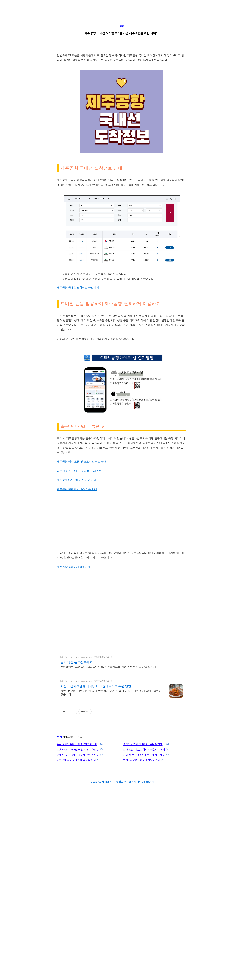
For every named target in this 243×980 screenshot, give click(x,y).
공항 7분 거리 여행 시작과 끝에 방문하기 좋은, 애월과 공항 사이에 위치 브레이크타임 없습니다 (111, 839)
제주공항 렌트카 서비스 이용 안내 (77, 636)
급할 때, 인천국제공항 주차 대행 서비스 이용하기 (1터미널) (144, 902)
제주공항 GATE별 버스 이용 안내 (77, 627)
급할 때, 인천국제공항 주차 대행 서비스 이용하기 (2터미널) (78, 902)
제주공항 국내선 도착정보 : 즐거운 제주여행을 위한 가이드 (122, 81)
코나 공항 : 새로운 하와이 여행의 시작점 (144, 896)
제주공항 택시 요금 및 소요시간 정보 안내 (82, 608)
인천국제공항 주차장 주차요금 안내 (142, 907)
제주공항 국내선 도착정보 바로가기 (78, 385)
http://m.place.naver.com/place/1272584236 (83, 828)
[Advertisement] (92, 23)
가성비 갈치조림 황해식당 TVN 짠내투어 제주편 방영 (96, 833)
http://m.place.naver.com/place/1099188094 (83, 804)
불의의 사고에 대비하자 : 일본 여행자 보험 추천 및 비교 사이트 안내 (144, 891)
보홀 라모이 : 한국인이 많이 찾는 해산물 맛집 (78, 896)
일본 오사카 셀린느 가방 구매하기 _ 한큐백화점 (78, 891)
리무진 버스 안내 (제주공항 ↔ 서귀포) (80, 617)
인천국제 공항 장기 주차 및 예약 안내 (76, 907)
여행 (122, 74)
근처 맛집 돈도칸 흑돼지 (77, 809)
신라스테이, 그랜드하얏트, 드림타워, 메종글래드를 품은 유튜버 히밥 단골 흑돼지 (108, 813)
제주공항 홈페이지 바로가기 (74, 714)
